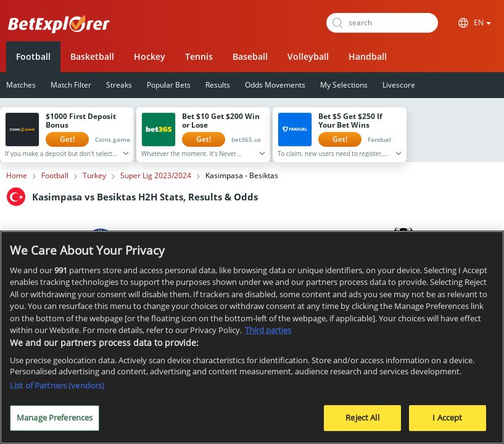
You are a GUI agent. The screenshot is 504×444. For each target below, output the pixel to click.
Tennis (199, 56)
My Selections (344, 85)
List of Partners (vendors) (57, 390)
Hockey (150, 56)
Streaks (119, 85)
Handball (368, 56)
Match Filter (71, 85)
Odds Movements (275, 85)
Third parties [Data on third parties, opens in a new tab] (268, 334)
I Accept (447, 422)
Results (218, 85)
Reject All (362, 422)
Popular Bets (169, 85)
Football (33, 56)
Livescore (399, 85)
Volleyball (308, 56)
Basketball (92, 56)
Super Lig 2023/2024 (156, 176)
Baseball (250, 56)
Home (17, 176)
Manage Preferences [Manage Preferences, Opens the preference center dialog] (55, 422)
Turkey (94, 176)
